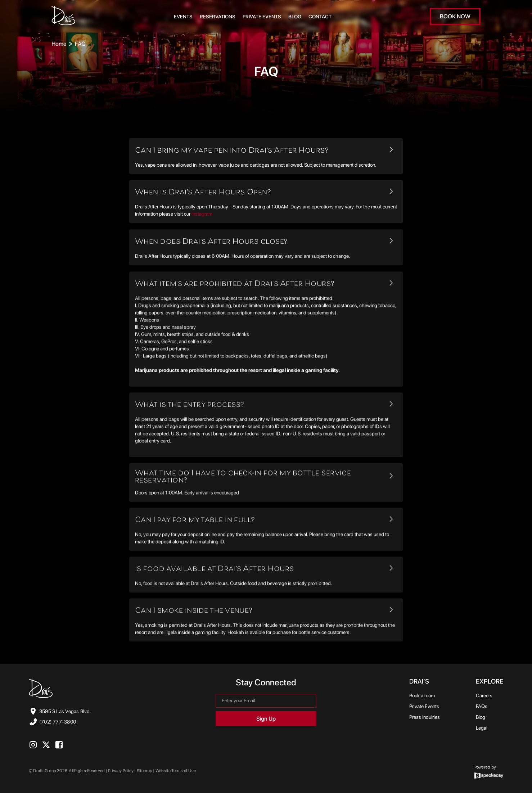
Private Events (262, 17)
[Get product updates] (266, 701)
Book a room (422, 695)
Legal (482, 728)
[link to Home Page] (63, 16)
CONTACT (320, 17)
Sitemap (145, 771)
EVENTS (183, 17)
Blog (481, 717)
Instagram (202, 214)
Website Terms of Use (176, 771)
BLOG (295, 17)
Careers (484, 695)
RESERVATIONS (218, 17)
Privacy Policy (121, 771)
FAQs (482, 706)
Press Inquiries (425, 717)
